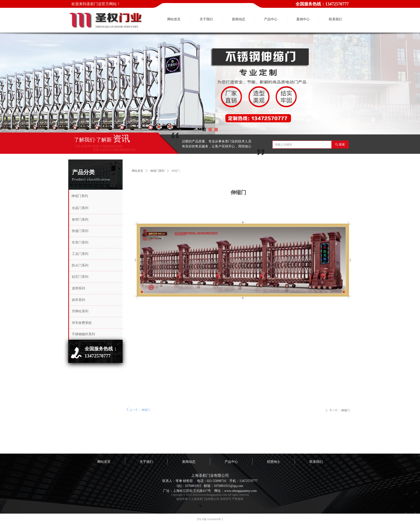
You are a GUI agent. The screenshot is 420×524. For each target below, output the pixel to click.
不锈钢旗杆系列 (83, 334)
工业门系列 (80, 254)
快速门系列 (80, 231)
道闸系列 (78, 288)
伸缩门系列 (157, 171)
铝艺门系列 (80, 277)
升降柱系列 (80, 311)
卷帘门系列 (80, 220)
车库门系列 (80, 243)
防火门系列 (80, 265)
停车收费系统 (82, 323)
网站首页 (137, 171)
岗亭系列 (78, 300)
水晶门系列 (80, 208)
